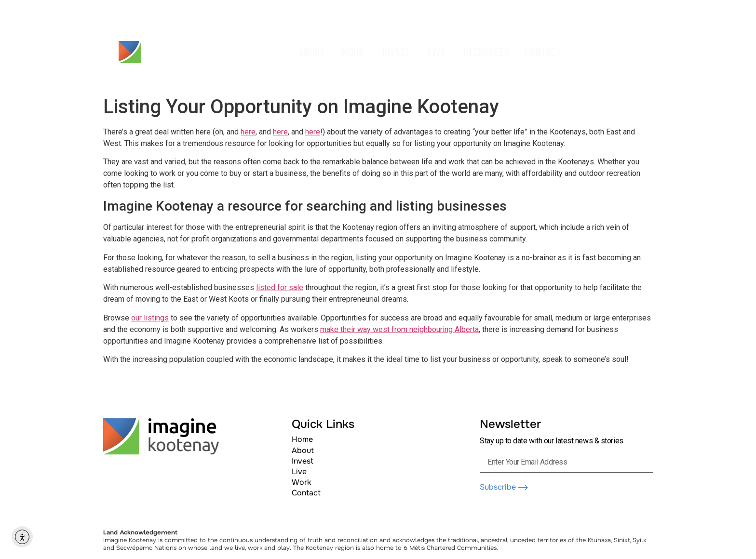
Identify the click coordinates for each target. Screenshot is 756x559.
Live (299, 472)
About (303, 450)
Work (301, 482)
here (248, 132)
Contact (306, 493)
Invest (303, 461)
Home (302, 439)
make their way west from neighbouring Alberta (399, 329)
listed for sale (280, 287)
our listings (150, 318)
